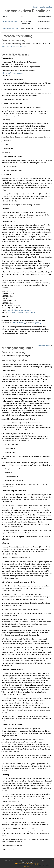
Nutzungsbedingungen (33, 864)
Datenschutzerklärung (21, 864)
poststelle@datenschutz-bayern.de (19, 310)
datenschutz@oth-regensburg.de (13, 73)
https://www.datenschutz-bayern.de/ (20, 313)
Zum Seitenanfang (45, 345)
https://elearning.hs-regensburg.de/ (14, 46)
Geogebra (36, 323)
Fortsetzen (27, 866)
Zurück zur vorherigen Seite (43, 7)
